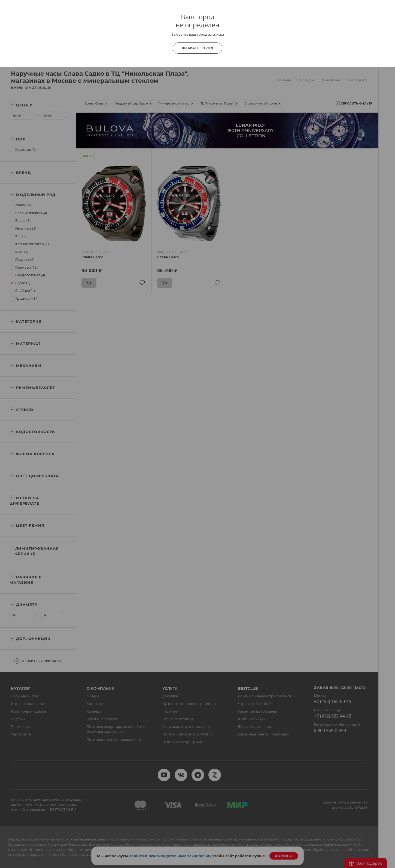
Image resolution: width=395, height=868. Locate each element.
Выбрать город (198, 48)
